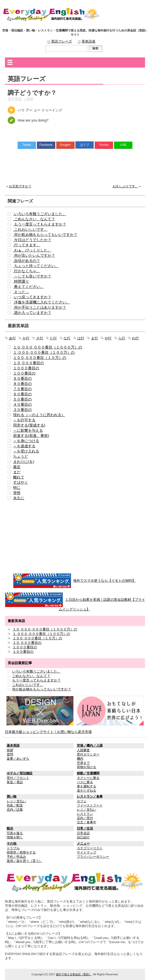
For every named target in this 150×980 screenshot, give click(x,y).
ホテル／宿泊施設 (20, 773)
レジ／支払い (16, 801)
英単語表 (89, 41)
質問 (10, 754)
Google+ (65, 145)
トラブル (13, 848)
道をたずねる (87, 791)
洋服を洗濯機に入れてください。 (42, 302)
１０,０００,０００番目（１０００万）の (48, 347)
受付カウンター (88, 754)
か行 (26, 338)
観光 (10, 829)
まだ (17, 472)
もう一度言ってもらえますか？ (40, 224)
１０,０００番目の (29, 363)
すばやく (21, 482)
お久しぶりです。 (125, 186)
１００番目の (24, 373)
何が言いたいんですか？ (34, 255)
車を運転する (87, 786)
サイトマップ (87, 853)
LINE (123, 145)
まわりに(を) (24, 462)
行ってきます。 (27, 245)
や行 (108, 338)
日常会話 (83, 833)
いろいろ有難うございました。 (40, 214)
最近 (17, 467)
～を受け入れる (26, 451)
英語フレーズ (61, 41)
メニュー (83, 844)
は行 (81, 338)
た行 (53, 338)
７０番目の (22, 389)
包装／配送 (15, 805)
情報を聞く (15, 837)
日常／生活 (85, 829)
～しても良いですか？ (32, 276)
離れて (19, 477)
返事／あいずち (18, 759)
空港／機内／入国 (90, 746)
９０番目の (22, 378)
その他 (12, 844)
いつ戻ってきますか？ (32, 297)
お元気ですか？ (20, 186)
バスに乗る (85, 782)
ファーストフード (90, 805)
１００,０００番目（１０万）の (40, 358)
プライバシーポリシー (93, 857)
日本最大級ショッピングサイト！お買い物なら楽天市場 (48, 732)
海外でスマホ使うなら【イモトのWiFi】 (104, 580)
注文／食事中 (87, 822)
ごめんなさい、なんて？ (34, 219)
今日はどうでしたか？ (32, 240)
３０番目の (22, 410)
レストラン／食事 (90, 797)
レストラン (85, 814)
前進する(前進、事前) (31, 436)
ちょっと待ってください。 (36, 266)
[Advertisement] (75, 168)
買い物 (12, 797)
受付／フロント (18, 778)
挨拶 (30, 99)
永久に (19, 498)
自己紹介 (83, 837)
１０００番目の (26, 368)
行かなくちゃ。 (27, 271)
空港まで (83, 763)
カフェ (82, 801)
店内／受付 (85, 818)
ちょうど (21, 456)
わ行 (135, 338)
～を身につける (26, 441)
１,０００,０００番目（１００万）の (44, 352)
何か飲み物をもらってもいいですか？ (45, 235)
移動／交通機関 (88, 773)
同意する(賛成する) (29, 425)
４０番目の (22, 404)
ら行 (122, 338)
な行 (67, 338)
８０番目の (22, 384)
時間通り (21, 281)
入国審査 (83, 750)
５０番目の (22, 399)
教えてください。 (29, 287)
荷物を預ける (87, 767)
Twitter (27, 145)
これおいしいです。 (30, 229)
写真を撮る (15, 833)
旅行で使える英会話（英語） (74, 974)
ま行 (94, 338)
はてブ (85, 145)
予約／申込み (16, 857)
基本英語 (15, 99)
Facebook (46, 145)
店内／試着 (15, 810)
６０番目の (22, 394)
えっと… (21, 292)
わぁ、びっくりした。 (32, 250)
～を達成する (24, 446)
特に (17, 488)
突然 (17, 493)
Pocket (104, 145)
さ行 (40, 338)
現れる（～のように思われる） (39, 415)
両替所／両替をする (21, 853)
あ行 (12, 338)
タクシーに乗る (88, 778)
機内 (80, 759)
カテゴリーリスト (90, 848)
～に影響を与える (28, 430)
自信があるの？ (27, 261)
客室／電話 (15, 782)
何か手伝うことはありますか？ (40, 307)
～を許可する (24, 420)
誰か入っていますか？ (32, 313)
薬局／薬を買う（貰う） (24, 861)
